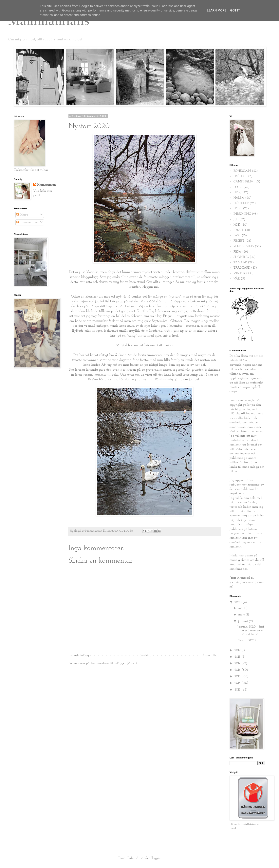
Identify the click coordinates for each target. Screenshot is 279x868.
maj (241, 608)
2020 (239, 602)
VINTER (239, 273)
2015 (238, 676)
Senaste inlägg (79, 655)
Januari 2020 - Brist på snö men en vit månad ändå (251, 630)
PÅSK (237, 236)
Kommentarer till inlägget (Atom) (114, 663)
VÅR (237, 279)
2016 (238, 670)
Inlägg (22, 215)
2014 (238, 683)
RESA (237, 252)
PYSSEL (239, 230)
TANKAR (240, 262)
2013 (238, 690)
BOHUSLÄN (242, 171)
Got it (235, 10)
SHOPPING (241, 257)
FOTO (238, 187)
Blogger (155, 858)
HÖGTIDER (241, 203)
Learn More (216, 10)
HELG (237, 193)
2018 (238, 657)
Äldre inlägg (211, 655)
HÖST (238, 209)
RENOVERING (244, 246)
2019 (238, 650)
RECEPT (239, 241)
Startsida (146, 655)
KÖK (237, 225)
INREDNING (242, 214)
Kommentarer (27, 222)
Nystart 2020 (247, 640)
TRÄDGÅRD (242, 268)
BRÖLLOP (240, 176)
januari (243, 621)
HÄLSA (239, 198)
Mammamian (46, 185)
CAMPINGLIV (243, 182)
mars (242, 615)
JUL (236, 219)
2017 (238, 663)
